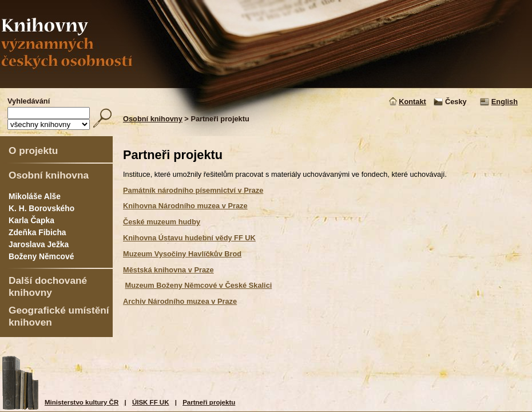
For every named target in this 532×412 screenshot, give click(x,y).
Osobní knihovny (153, 119)
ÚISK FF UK (151, 402)
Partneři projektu (209, 402)
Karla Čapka (31, 220)
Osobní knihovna (49, 175)
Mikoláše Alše (35, 196)
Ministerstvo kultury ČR (82, 402)
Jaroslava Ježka (39, 244)
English (505, 102)
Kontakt (412, 102)
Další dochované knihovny (48, 286)
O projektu (33, 150)
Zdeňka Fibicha (37, 232)
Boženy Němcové (41, 256)
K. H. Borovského (41, 208)
